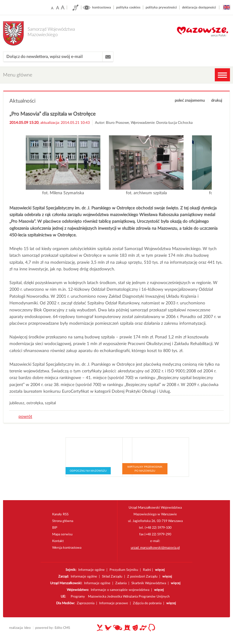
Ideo (27, 628)
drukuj (217, 101)
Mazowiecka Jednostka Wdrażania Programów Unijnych (129, 597)
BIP (55, 528)
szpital (50, 403)
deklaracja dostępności (199, 7)
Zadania (121, 583)
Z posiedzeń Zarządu (142, 576)
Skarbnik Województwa (149, 583)
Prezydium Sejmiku (124, 570)
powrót (25, 417)
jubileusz (17, 403)
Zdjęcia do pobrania (147, 603)
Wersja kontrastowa (67, 548)
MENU (222, 75)
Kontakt (58, 541)
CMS (67, 628)
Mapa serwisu (62, 534)
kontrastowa (102, 7)
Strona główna (63, 521)
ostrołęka (35, 403)
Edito (58, 628)
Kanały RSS (60, 514)
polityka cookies (128, 7)
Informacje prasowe (114, 603)
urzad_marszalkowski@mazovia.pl (155, 548)
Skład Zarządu (112, 576)
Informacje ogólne (91, 570)
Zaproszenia (86, 603)
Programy (78, 597)
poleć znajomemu (190, 101)
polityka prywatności (161, 7)
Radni (147, 570)
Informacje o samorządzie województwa (120, 590)
